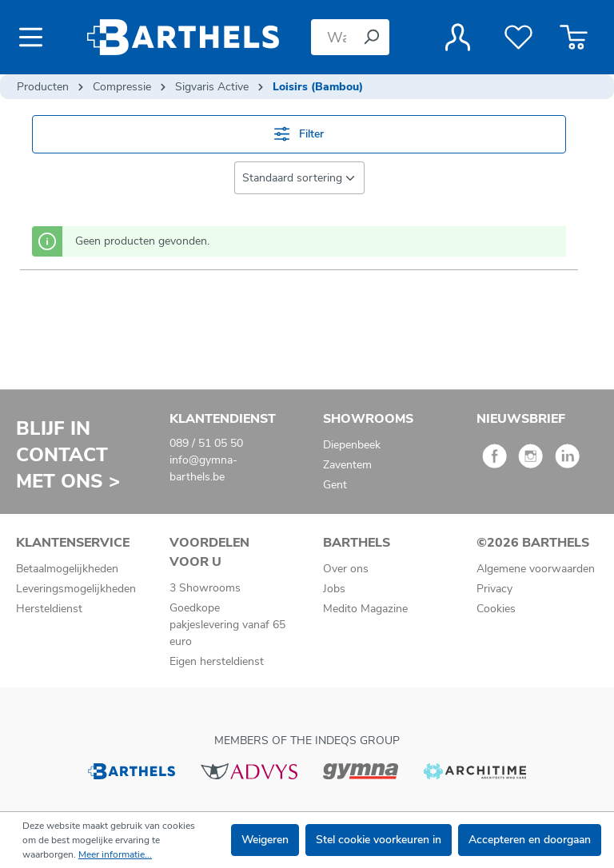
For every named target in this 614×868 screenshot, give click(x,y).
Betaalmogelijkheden (67, 569)
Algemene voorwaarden (536, 569)
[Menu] (36, 38)
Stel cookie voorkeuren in (379, 840)
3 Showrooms (205, 588)
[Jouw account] (458, 38)
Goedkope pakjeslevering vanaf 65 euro (227, 625)
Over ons (346, 569)
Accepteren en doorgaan (530, 840)
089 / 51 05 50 (206, 443)
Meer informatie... (115, 854)
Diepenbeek (352, 445)
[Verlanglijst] (518, 38)
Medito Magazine (365, 609)
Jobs (334, 589)
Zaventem (347, 465)
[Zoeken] (371, 37)
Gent (335, 485)
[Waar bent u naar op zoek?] (332, 37)
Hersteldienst (49, 609)
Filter (299, 134)
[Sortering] (299, 178)
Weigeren (265, 840)
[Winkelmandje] (574, 38)
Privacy (494, 589)
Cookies (496, 609)
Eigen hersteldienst (217, 661)
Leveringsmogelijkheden (76, 589)
